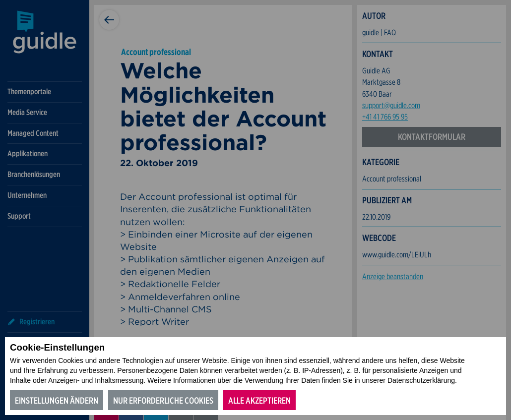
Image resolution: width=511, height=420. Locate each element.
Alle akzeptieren (259, 400)
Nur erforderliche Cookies (163, 400)
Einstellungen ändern (57, 400)
